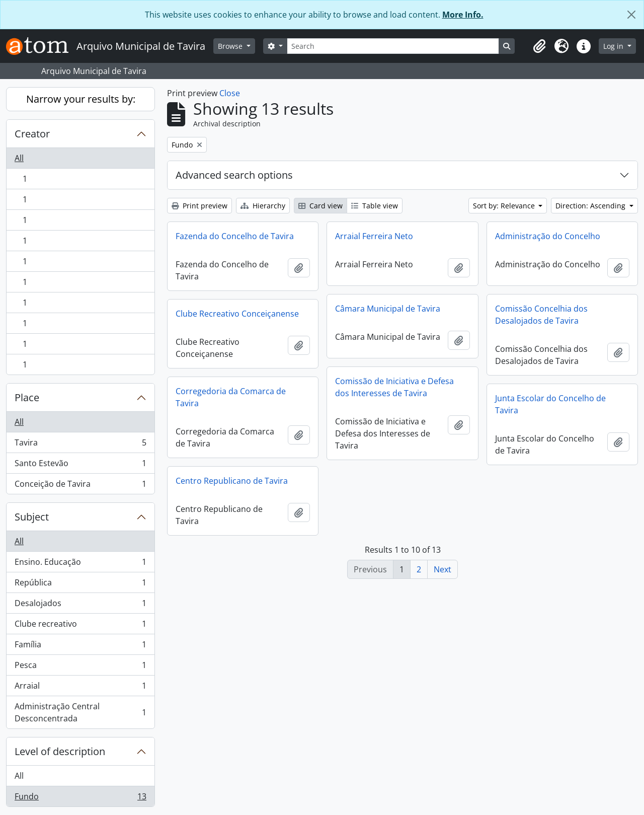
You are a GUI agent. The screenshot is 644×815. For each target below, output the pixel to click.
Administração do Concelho (548, 236)
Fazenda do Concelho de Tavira (235, 236)
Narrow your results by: (81, 99)
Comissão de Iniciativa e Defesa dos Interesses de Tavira (394, 387)
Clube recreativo (80, 626)
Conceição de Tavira (80, 486)
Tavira (80, 445)
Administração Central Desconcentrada (80, 712)
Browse (231, 46)
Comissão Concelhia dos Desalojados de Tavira (541, 315)
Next (442, 569)
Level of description (60, 751)
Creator (32, 134)
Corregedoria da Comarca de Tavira (231, 397)
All (19, 158)
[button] (539, 46)
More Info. (463, 15)
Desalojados (80, 605)
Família (80, 647)
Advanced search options (234, 175)
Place (27, 397)
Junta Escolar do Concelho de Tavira (550, 404)
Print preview (199, 206)
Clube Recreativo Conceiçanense (237, 314)
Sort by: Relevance (505, 206)
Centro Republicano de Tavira (232, 481)
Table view (375, 206)
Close (230, 93)
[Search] (393, 46)
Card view (320, 206)
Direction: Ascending (591, 206)
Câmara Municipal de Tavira (388, 309)
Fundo (80, 798)
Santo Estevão (80, 465)
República (80, 585)
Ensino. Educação (80, 564)
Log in (614, 46)
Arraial (80, 688)
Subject (32, 517)
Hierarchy (263, 206)
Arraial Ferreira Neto (374, 236)
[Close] (631, 15)
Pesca (80, 667)
